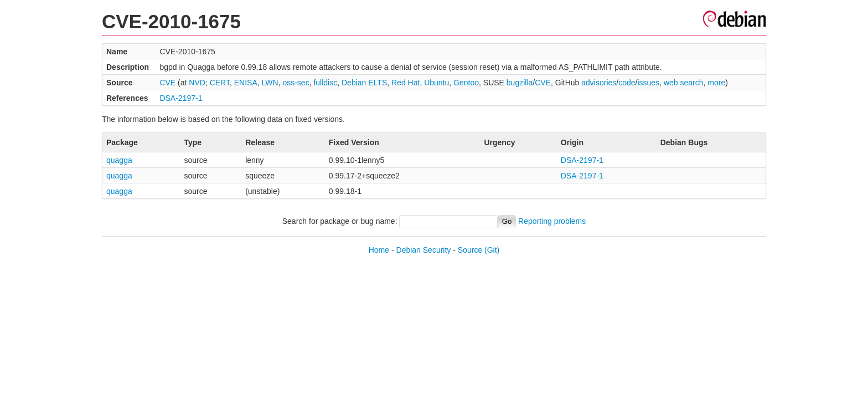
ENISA (246, 83)
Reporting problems (552, 221)
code (627, 83)
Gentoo (466, 83)
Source (470, 250)
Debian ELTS (364, 83)
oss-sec (296, 83)
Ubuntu (436, 83)
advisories (599, 83)
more (716, 83)
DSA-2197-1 (181, 98)
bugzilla (520, 83)
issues (648, 83)
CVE (167, 83)
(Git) (492, 250)
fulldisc (325, 83)
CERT (220, 83)
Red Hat (405, 83)
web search (684, 83)
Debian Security (424, 250)
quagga (119, 160)
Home (379, 250)
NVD (197, 83)
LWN (270, 83)
